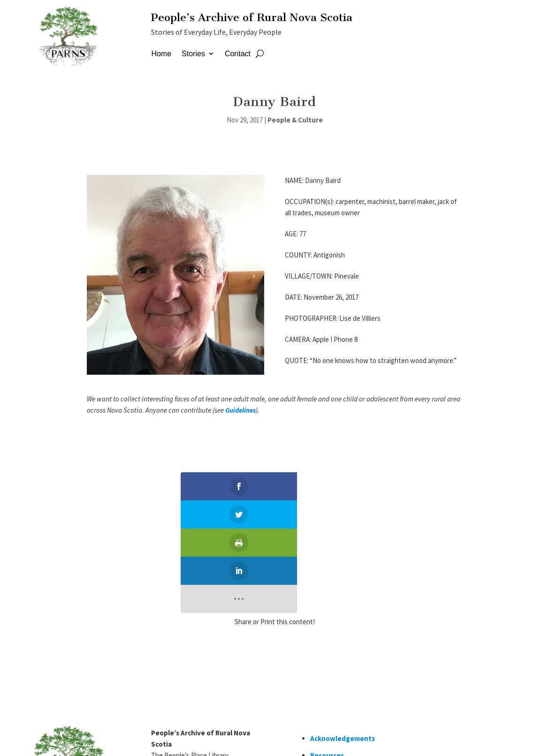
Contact (238, 54)
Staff (183, 740)
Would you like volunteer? (352, 688)
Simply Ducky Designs (134, 740)
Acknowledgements (343, 626)
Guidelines (240, 410)
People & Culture (295, 120)
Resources (327, 643)
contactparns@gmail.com (192, 686)
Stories (193, 54)
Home (161, 54)
